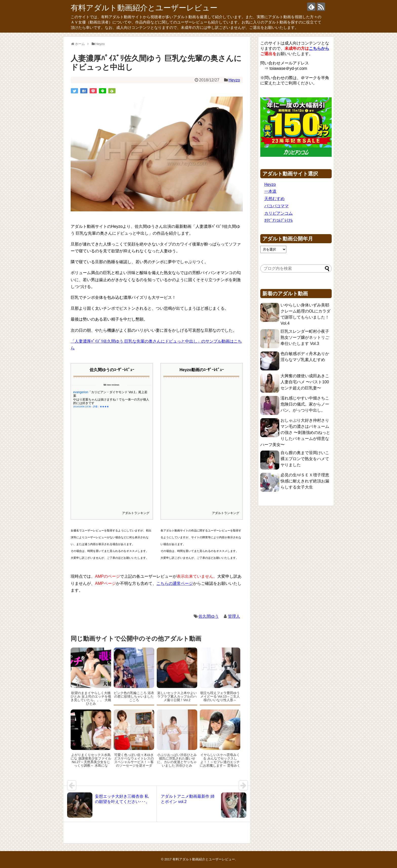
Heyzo (234, 80)
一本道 (270, 191)
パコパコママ (276, 206)
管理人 (234, 616)
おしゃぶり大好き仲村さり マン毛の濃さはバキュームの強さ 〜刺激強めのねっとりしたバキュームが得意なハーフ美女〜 (295, 432)
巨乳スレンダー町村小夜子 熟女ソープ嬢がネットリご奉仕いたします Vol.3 (305, 337)
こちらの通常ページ (175, 583)
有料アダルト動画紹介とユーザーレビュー (144, 8)
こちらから (319, 48)
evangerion (81, 384)
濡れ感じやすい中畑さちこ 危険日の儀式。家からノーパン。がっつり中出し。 (305, 404)
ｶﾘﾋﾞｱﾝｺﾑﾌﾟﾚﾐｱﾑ (279, 220)
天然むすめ (274, 199)
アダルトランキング (136, 513)
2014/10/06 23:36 (82, 399)
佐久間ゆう (209, 616)
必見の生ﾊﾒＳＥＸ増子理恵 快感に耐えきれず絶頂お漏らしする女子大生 (305, 481)
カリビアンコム (279, 213)
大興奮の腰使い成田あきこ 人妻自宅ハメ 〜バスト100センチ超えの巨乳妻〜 (305, 382)
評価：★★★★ (101, 399)
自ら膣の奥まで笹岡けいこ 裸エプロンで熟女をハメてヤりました (305, 459)
